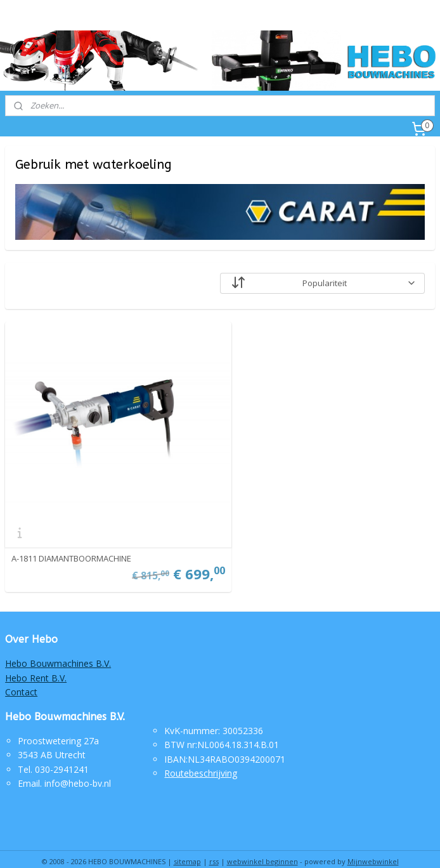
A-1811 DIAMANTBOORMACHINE (71, 542)
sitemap (187, 845)
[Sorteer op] (322, 283)
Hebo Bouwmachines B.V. (58, 647)
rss (214, 845)
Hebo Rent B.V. (36, 661)
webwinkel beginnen (262, 845)
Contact (21, 675)
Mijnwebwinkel (373, 845)
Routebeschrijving (201, 757)
